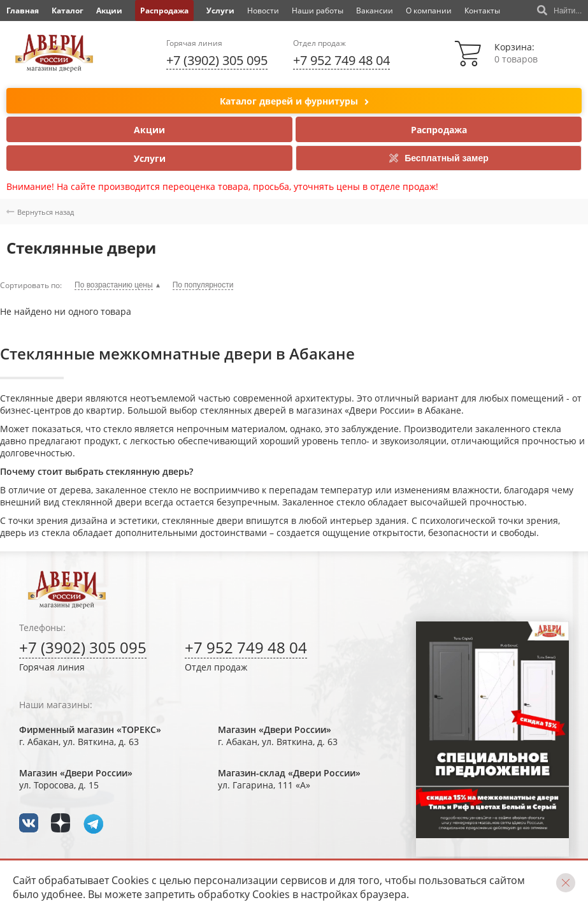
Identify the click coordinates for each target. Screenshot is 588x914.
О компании (429, 11)
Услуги (220, 11)
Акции (109, 11)
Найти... (559, 11)
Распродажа (164, 11)
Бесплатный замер (439, 158)
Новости (263, 11)
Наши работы (318, 11)
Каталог (68, 11)
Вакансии (375, 11)
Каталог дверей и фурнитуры (294, 102)
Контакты (482, 11)
